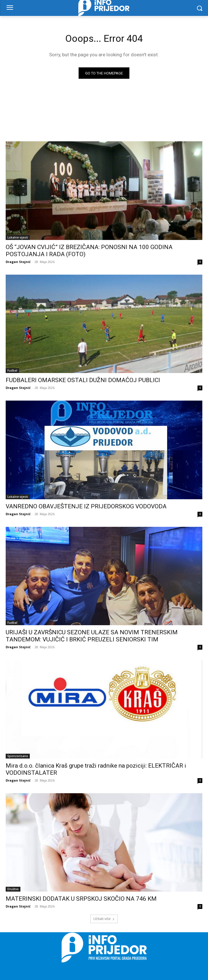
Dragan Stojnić (18, 262)
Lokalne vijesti (18, 237)
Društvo (13, 889)
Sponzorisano (18, 756)
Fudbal (12, 370)
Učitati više (104, 919)
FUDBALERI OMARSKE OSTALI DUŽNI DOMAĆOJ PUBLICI (83, 380)
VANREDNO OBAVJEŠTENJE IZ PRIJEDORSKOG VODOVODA (86, 506)
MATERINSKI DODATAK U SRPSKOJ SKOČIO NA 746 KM (81, 899)
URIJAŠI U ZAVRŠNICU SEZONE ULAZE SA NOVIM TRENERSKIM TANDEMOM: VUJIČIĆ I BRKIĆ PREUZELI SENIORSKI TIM (92, 636)
